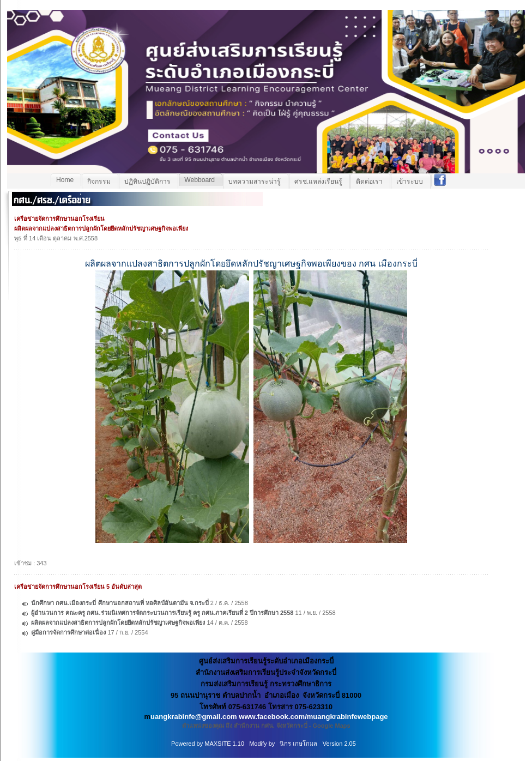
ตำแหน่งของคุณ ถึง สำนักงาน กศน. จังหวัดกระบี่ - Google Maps (266, 726)
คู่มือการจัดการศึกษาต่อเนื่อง (68, 632)
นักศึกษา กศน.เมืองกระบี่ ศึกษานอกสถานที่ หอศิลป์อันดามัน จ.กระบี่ (120, 603)
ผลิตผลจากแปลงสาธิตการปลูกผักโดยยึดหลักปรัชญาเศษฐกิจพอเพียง (118, 623)
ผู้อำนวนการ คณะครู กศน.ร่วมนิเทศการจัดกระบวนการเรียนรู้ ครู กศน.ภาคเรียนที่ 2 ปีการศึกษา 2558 (162, 613)
